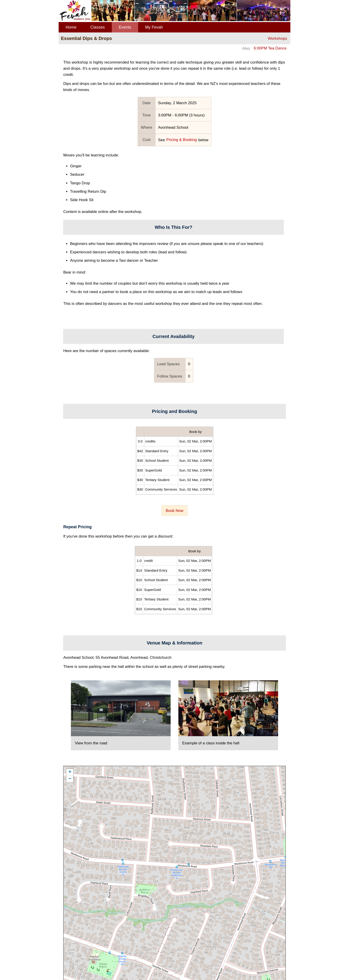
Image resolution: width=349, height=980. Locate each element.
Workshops (278, 38)
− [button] (70, 779)
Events (125, 27)
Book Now (174, 511)
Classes (98, 27)
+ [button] (70, 772)
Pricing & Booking (182, 140)
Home (71, 27)
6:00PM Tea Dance (270, 48)
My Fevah (154, 27)
